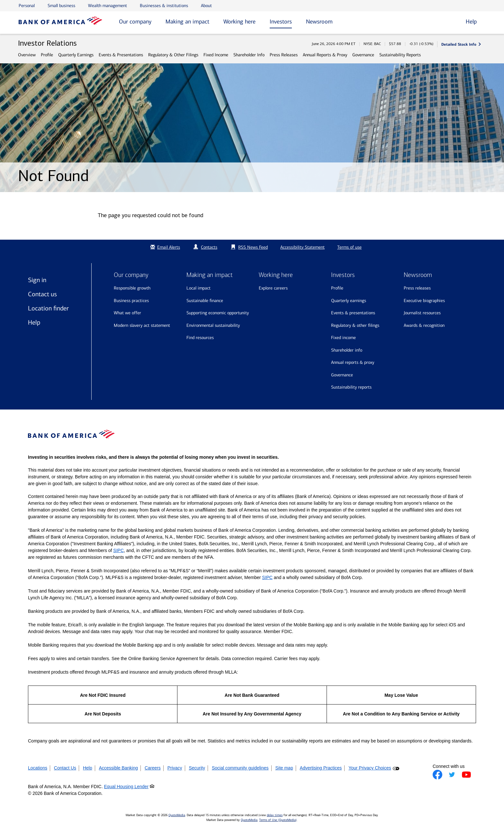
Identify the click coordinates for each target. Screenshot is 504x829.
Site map (284, 768)
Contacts (209, 247)
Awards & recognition (424, 325)
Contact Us (65, 768)
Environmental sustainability (213, 325)
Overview (27, 55)
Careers (153, 768)
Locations (38, 768)
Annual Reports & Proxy (325, 55)
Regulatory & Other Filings (173, 55)
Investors (281, 22)
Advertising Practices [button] (321, 768)
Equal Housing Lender (126, 787)
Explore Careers (273, 288)
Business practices (131, 301)
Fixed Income (216, 55)
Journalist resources (422, 313)
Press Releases (284, 55)
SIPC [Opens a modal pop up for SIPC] (118, 550)
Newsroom (319, 22)
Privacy (175, 768)
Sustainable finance (205, 301)
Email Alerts (164, 247)
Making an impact (187, 22)
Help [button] (471, 22)
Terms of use (349, 247)
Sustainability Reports (400, 55)
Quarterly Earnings (76, 55)
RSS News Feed (253, 247)
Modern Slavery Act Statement (142, 325)
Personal (27, 6)
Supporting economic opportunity (218, 313)
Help (34, 322)
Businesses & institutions (164, 6)
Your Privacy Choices (370, 768)
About (206, 6)
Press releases (417, 288)
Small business (61, 6)
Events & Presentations (121, 55)
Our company (135, 22)
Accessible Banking (118, 768)
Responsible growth (132, 288)
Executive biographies (424, 301)
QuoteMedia (177, 815)
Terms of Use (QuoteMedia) (278, 820)
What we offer (127, 313)
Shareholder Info (249, 55)
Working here (239, 22)
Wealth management (108, 6)
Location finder (48, 308)
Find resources (200, 338)
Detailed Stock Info (459, 44)
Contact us (42, 294)
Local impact (198, 288)
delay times (275, 815)
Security (197, 768)
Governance (363, 55)
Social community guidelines (240, 768)
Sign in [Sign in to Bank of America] (37, 280)
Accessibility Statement (302, 247)
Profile (47, 55)
